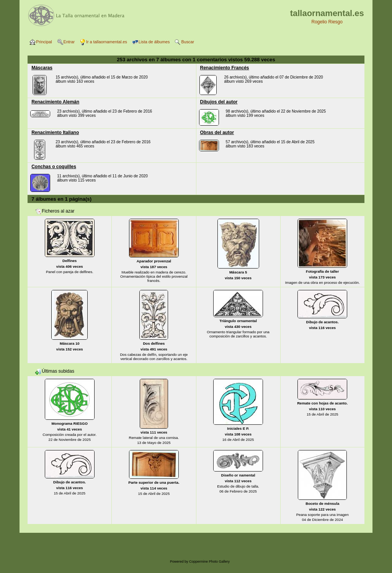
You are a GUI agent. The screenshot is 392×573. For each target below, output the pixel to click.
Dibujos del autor (219, 102)
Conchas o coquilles (54, 167)
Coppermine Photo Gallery (209, 562)
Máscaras (42, 68)
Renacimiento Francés (225, 68)
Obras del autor (217, 133)
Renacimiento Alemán (55, 102)
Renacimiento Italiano (55, 133)
